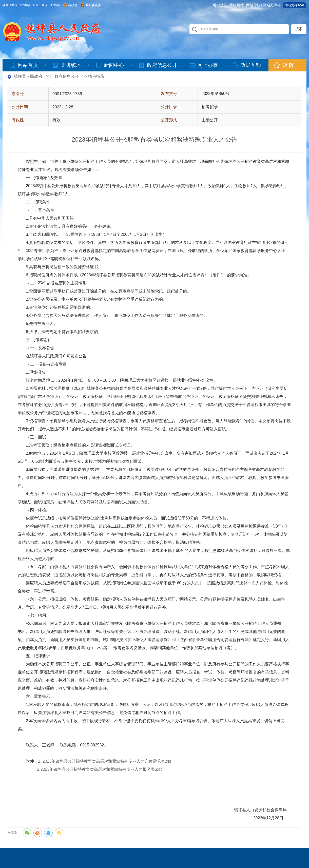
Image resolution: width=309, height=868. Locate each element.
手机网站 (237, 5)
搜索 (299, 29)
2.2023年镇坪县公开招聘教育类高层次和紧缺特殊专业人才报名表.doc (100, 769)
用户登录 (220, 5)
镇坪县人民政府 (28, 76)
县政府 (73, 5)
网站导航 (253, 5)
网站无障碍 (272, 5)
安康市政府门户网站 (46, 5)
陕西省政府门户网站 (16, 5)
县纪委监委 (93, 5)
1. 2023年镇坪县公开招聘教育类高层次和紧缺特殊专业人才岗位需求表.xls (104, 761)
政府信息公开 (67, 76)
